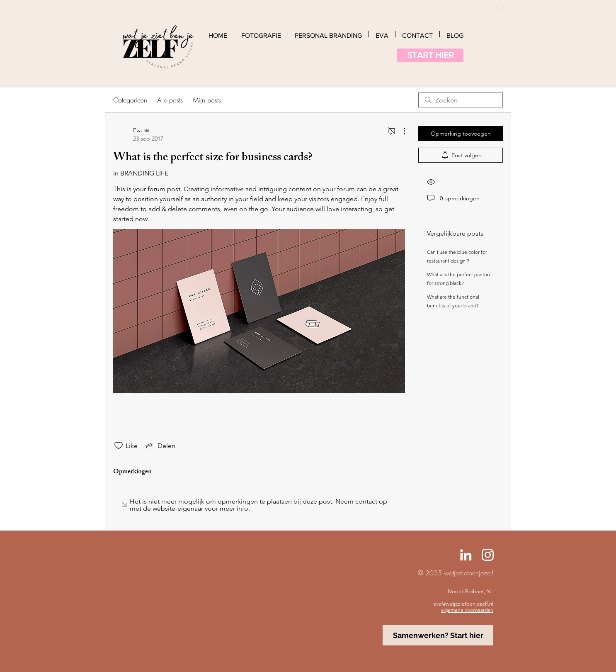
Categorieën (130, 100)
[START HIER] (430, 55)
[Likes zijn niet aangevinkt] (119, 446)
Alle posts (170, 100)
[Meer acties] (400, 131)
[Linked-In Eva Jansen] (466, 555)
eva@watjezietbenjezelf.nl (463, 604)
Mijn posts (207, 100)
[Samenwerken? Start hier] (438, 635)
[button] (500, 6)
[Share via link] (160, 446)
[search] (461, 100)
